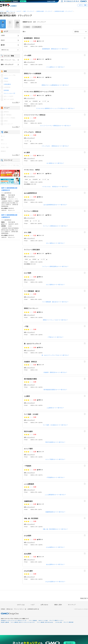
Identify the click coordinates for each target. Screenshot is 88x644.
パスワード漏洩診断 (33, 620)
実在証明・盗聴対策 (5, 622)
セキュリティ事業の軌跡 (68, 622)
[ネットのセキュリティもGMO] (14, 1)
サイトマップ (72, 605)
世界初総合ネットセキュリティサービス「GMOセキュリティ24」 (14, 620)
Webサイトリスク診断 (43, 620)
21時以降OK (35, 101)
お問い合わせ (44, 605)
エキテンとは (21, 605)
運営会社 (9, 609)
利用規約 (3, 609)
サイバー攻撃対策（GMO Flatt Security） (45, 622)
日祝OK (26, 101)
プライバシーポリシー (20, 609)
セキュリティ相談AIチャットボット (56, 620)
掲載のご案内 (58, 605)
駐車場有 (27, 221)
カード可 (44, 101)
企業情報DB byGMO (33, 609)
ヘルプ (33, 605)
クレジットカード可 (10, 93)
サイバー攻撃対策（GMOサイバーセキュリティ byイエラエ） (23, 622)
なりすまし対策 (59, 622)
